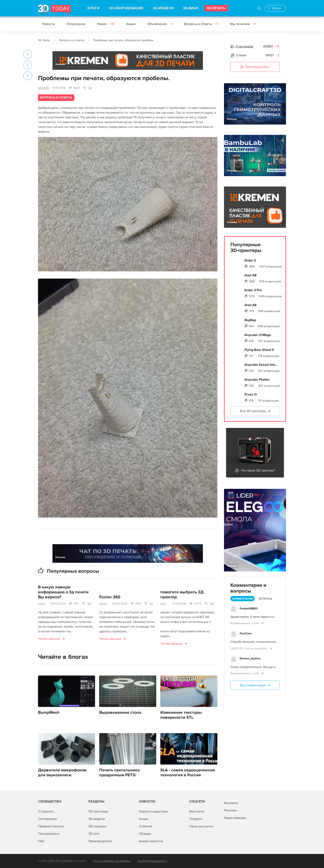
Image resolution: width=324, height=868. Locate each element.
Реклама (60, 64)
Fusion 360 (110, 597)
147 (212, 604)
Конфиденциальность (152, 861)
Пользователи (49, 834)
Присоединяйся (255, 67)
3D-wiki (94, 834)
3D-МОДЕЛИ (163, 8)
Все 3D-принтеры (253, 411)
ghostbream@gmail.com (104, 604)
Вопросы (266, 599)
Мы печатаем (243, 24)
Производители (100, 841)
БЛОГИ (93, 8)
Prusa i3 (251, 394)
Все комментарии (253, 685)
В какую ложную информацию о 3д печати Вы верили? (63, 592)
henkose (43, 604)
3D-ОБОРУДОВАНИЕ (126, 8)
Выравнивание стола (120, 713)
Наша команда (235, 818)
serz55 (165, 604)
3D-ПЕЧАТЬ (216, 8)
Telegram (196, 819)
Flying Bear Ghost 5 (259, 350)
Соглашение (48, 819)
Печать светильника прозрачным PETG (119, 773)
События (145, 826)
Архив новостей (151, 841)
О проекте (46, 811)
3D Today (44, 40)
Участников (244, 46)
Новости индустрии (153, 811)
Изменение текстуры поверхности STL (181, 715)
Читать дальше (49, 639)
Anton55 (43, 88)
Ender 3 (250, 260)
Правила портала (51, 826)
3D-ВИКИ (190, 8)
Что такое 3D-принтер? (258, 470)
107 (90, 604)
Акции (131, 24)
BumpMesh (49, 713)
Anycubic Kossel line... (261, 365)
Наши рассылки (201, 826)
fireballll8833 (249, 609)
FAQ (41, 841)
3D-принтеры (98, 811)
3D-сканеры (97, 826)
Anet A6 (251, 305)
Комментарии (242, 599)
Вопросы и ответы (72, 40)
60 (90, 88)
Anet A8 (251, 275)
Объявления (160, 24)
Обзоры (145, 834)
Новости (48, 24)
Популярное (76, 24)
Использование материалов (112, 861)
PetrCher (246, 633)
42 (151, 604)
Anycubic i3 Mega (258, 335)
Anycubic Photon (257, 380)
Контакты (231, 803)
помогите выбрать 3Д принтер (182, 595)
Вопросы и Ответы (201, 24)
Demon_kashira (250, 658)
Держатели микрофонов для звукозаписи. (62, 773)
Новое (106, 24)
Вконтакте (197, 811)
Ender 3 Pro (253, 290)
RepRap (250, 320)
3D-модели (97, 819)
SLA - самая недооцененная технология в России (188, 773)
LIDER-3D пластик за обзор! (249, 648)
